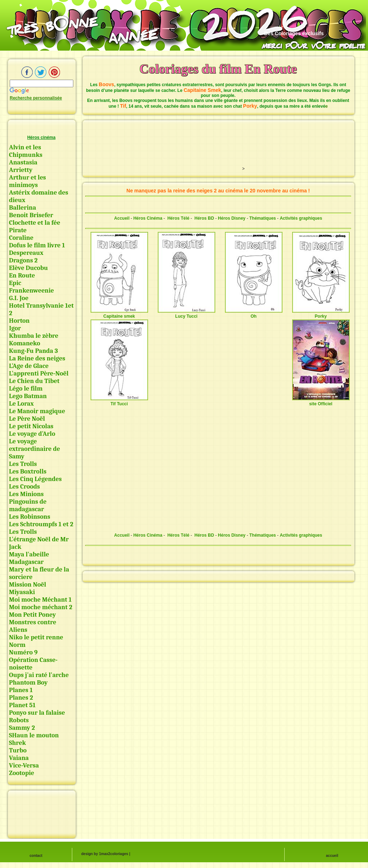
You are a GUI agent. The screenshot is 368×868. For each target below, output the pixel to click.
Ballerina (22, 208)
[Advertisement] (41, 813)
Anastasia (23, 162)
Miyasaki (22, 592)
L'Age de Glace (29, 366)
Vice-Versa (24, 766)
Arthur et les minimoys (27, 181)
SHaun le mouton (34, 735)
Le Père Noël (27, 419)
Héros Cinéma (148, 218)
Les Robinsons (30, 517)
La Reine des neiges (37, 358)
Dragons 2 (23, 260)
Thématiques (263, 218)
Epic (15, 283)
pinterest (54, 72)
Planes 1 (21, 690)
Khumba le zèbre (34, 336)
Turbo (18, 750)
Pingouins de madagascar (28, 505)
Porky (250, 106)
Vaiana (19, 758)
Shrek (17, 743)
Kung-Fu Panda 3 (33, 351)
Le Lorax (21, 404)
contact (36, 856)
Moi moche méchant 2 (41, 607)
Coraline (21, 238)
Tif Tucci (119, 401)
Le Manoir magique (37, 411)
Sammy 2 (22, 728)
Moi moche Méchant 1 (40, 600)
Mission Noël (27, 585)
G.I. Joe (19, 298)
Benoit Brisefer (31, 215)
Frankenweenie (31, 291)
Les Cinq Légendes (35, 479)
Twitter (41, 72)
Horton (19, 321)
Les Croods (24, 487)
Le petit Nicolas (31, 426)
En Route (22, 276)
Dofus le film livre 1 (37, 245)
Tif (123, 106)
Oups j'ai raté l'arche (39, 675)
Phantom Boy (28, 683)
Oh (254, 314)
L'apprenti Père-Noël (39, 374)
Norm (17, 645)
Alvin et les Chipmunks (26, 151)
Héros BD (204, 218)
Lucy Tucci (187, 314)
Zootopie (22, 773)
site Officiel (321, 401)
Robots (19, 720)
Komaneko (25, 343)
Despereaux (26, 253)
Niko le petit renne (36, 637)
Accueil (122, 218)
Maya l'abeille (29, 554)
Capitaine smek (119, 314)
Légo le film (26, 389)
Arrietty (21, 170)
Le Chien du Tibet (34, 381)
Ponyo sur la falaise (37, 713)
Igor (15, 328)
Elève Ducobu (28, 268)
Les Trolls (23, 464)
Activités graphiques (301, 218)
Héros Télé (178, 218)
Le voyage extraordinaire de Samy (34, 449)
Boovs (107, 84)
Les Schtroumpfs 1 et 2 (41, 524)
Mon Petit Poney (33, 615)
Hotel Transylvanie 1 (38, 306)
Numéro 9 (23, 652)
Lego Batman (28, 396)
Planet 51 (22, 705)
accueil (332, 856)
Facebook (27, 72)
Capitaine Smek (202, 90)
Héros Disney (232, 218)
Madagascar (26, 562)
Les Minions (26, 494)
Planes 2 (21, 698)
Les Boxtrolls (28, 472)
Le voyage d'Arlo (32, 434)
